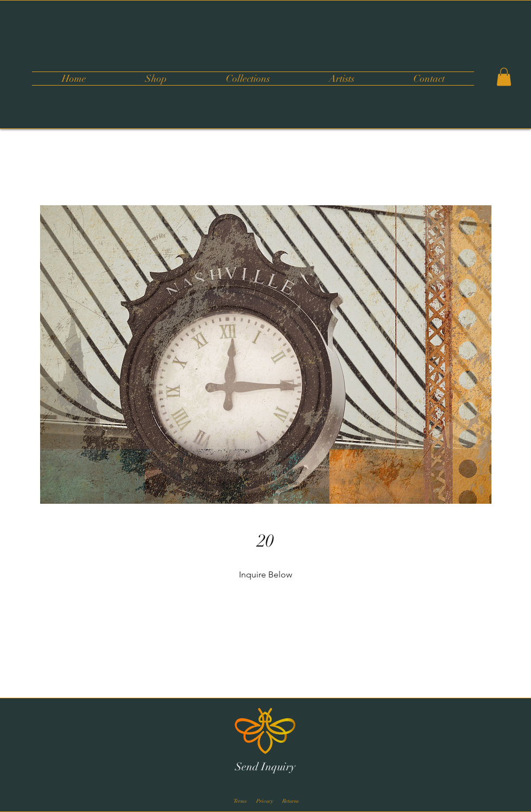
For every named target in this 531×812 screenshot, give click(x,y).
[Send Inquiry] (265, 767)
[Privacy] (265, 801)
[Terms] (240, 801)
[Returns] (290, 801)
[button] (248, 79)
